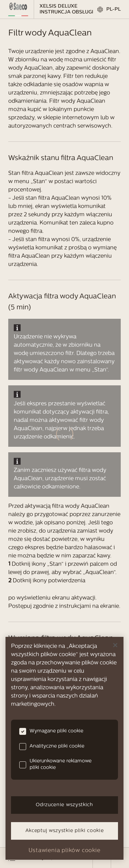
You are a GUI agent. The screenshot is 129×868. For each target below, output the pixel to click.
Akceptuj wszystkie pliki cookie (65, 831)
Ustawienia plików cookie (64, 851)
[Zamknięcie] (115, 645)
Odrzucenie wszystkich (64, 805)
